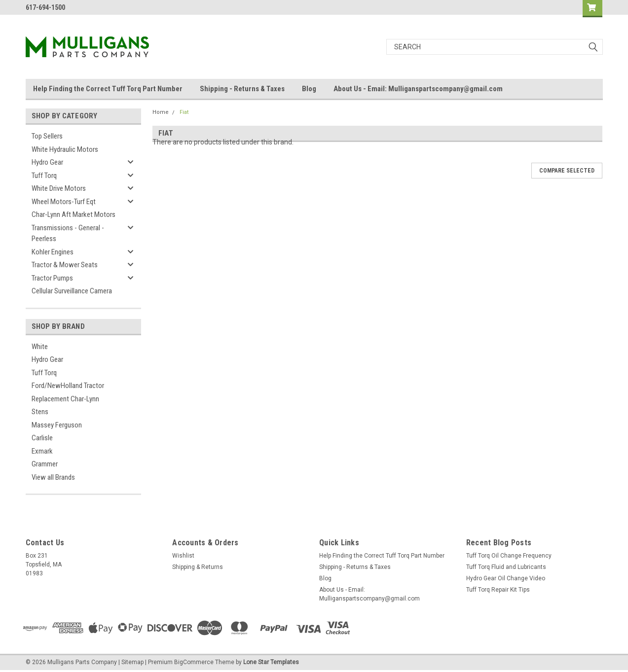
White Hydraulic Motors (65, 149)
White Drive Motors (59, 188)
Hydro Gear (47, 162)
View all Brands (53, 477)
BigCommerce (194, 662)
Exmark (42, 451)
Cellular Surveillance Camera (72, 291)
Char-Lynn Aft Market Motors (74, 214)
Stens (40, 412)
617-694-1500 (45, 7)
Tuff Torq (44, 176)
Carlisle (42, 438)
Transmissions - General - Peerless (68, 233)
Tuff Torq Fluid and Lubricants (506, 567)
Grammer (45, 464)
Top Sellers (47, 136)
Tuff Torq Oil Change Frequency (509, 556)
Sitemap (132, 662)
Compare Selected (567, 171)
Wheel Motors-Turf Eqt (64, 202)
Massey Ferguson (57, 425)
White (40, 347)
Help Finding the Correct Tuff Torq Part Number (108, 89)
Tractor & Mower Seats (65, 265)
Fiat (184, 112)
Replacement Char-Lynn (65, 399)
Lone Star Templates (271, 662)
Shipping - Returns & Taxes (242, 89)
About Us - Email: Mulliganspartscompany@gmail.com (418, 89)
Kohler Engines (53, 252)
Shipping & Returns (198, 567)
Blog (309, 89)
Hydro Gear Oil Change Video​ (506, 578)
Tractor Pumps (52, 278)
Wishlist (183, 556)
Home (161, 112)
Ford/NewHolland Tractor (68, 386)
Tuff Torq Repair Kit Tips (498, 590)
